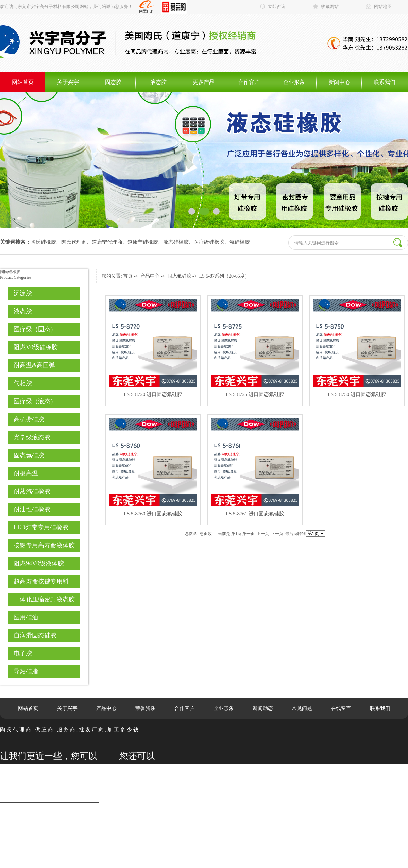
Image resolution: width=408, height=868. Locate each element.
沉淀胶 (23, 293)
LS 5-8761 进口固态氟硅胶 (255, 514)
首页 (128, 276)
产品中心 (150, 276)
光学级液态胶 (32, 437)
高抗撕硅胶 (29, 419)
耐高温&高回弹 (34, 365)
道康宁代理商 (107, 242)
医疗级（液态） (35, 401)
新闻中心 (339, 82)
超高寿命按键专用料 (41, 581)
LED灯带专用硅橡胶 (41, 527)
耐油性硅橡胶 (32, 509)
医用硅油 (26, 617)
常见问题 (302, 708)
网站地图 (383, 7)
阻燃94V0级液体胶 (39, 563)
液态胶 (158, 82)
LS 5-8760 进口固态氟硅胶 (153, 514)
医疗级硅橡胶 (209, 242)
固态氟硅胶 (29, 455)
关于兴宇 (68, 82)
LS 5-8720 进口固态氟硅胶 (153, 394)
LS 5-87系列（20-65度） (224, 276)
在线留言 (341, 708)
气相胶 (23, 383)
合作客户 (249, 82)
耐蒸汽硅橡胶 (32, 491)
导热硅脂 (26, 671)
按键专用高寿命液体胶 (44, 545)
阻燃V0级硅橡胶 (36, 347)
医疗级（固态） (35, 329)
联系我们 (385, 82)
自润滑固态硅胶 (35, 635)
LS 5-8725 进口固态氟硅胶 (255, 394)
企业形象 (294, 82)
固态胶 (113, 82)
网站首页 (23, 82)
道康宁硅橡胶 (143, 242)
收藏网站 (330, 7)
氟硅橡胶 (240, 242)
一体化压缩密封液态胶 (44, 599)
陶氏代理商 (74, 242)
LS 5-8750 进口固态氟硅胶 (357, 394)
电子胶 (23, 653)
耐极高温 (26, 473)
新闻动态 (263, 708)
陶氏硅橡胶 (43, 242)
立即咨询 (277, 7)
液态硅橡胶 (176, 242)
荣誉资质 (146, 708)
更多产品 (204, 82)
